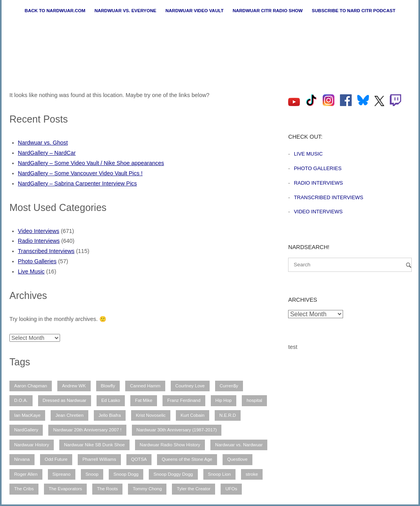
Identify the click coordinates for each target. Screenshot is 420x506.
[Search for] (350, 265)
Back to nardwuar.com (55, 11)
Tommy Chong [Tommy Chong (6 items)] (147, 489)
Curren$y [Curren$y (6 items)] (229, 386)
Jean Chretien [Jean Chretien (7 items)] (69, 415)
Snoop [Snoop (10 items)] (92, 474)
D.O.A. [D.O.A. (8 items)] (21, 400)
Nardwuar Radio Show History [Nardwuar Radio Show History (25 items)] (170, 445)
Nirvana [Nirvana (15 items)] (22, 459)
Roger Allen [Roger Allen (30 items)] (26, 474)
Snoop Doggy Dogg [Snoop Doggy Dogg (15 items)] (173, 474)
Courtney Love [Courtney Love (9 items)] (190, 386)
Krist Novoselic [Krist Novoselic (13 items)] (151, 415)
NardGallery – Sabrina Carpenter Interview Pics (78, 183)
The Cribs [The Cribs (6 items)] (24, 489)
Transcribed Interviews (46, 251)
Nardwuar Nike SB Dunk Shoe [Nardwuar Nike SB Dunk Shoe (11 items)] (94, 445)
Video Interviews (39, 231)
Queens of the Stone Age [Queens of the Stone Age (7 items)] (187, 459)
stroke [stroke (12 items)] (252, 474)
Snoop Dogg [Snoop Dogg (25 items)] (126, 474)
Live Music (31, 271)
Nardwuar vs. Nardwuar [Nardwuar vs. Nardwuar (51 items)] (239, 445)
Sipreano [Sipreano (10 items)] (62, 474)
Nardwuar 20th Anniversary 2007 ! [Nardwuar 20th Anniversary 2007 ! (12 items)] (87, 430)
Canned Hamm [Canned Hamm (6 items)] (145, 386)
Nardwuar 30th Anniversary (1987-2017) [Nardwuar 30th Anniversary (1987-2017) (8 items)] (177, 430)
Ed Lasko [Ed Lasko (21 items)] (111, 400)
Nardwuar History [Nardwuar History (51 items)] (32, 445)
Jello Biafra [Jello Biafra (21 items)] (110, 415)
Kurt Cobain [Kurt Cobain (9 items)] (193, 415)
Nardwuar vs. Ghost (43, 143)
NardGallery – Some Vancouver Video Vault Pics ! (80, 173)
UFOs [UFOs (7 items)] (231, 489)
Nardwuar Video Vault (194, 11)
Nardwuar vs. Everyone (126, 11)
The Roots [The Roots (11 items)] (107, 489)
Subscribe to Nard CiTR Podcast (353, 11)
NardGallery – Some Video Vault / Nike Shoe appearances (91, 163)
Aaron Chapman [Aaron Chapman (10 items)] (31, 386)
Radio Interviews (39, 241)
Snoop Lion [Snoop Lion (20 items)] (219, 474)
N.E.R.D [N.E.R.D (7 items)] (228, 415)
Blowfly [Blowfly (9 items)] (108, 386)
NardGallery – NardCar (47, 153)
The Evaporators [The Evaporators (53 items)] (65, 489)
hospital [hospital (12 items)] (254, 400)
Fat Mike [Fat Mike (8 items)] (144, 400)
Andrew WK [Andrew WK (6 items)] (74, 386)
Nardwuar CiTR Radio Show (268, 11)
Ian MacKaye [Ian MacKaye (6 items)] (27, 415)
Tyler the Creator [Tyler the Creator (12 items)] (194, 489)
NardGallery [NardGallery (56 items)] (26, 430)
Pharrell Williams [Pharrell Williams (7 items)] (99, 459)
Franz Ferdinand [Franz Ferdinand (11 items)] (184, 400)
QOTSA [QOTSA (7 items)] (139, 459)
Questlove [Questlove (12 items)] (237, 459)
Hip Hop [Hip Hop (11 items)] (224, 400)
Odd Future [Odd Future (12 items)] (56, 459)
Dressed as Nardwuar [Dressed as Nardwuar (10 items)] (65, 400)
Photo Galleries (37, 261)
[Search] (409, 265)
